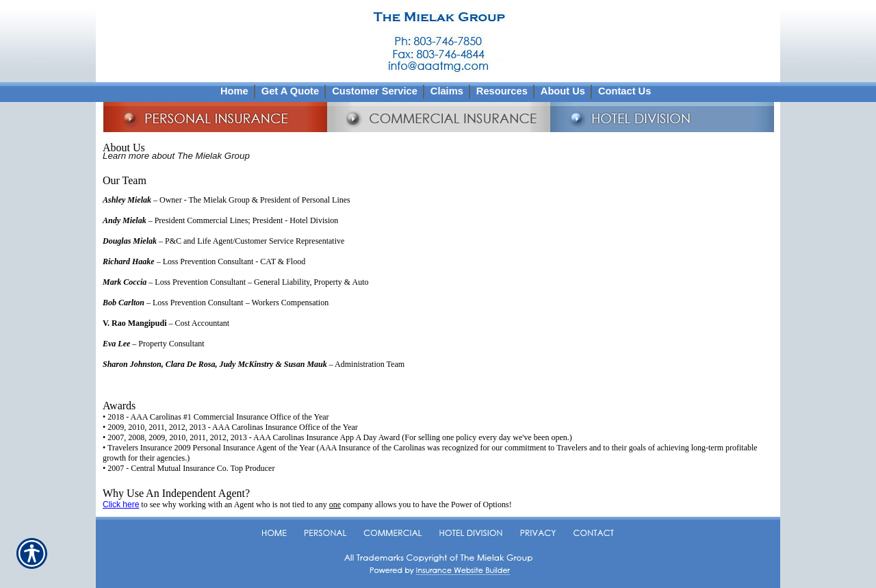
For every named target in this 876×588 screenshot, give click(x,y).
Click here (121, 504)
